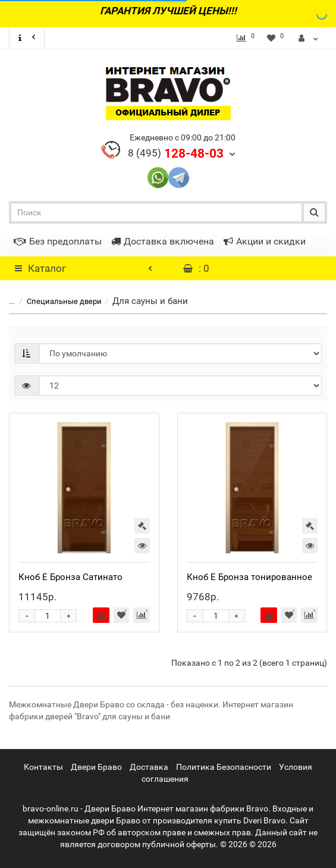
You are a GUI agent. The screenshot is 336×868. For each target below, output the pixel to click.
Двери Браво (96, 767)
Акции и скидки (265, 241)
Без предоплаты (58, 241)
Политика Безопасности (224, 767)
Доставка (149, 767)
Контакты (43, 767)
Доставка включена (163, 241)
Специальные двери (57, 301)
